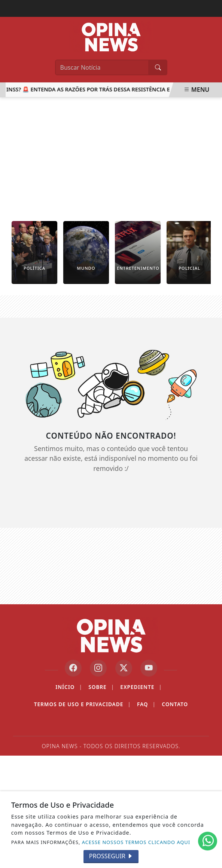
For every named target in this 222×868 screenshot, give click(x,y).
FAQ (146, 704)
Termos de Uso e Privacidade (83, 704)
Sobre (101, 687)
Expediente (141, 687)
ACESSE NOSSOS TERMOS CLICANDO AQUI (136, 842)
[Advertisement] (111, 154)
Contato (175, 704)
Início (69, 687)
